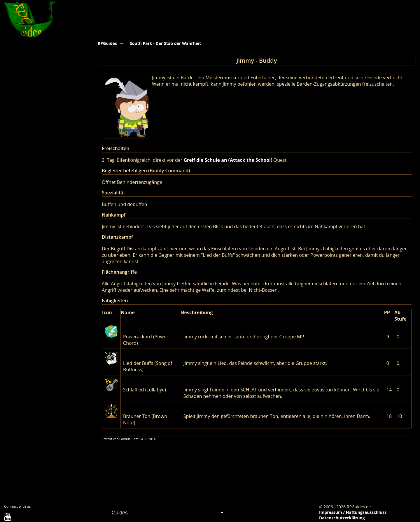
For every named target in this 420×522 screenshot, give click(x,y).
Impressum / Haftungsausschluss (353, 512)
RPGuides (107, 43)
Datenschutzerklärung (342, 518)
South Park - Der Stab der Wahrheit (165, 43)
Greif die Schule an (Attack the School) (228, 160)
